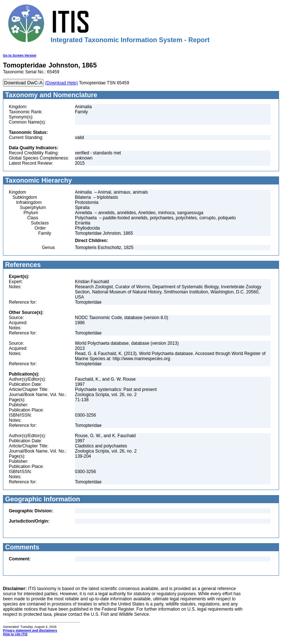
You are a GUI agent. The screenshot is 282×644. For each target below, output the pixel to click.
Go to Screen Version (20, 55)
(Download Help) (62, 83)
